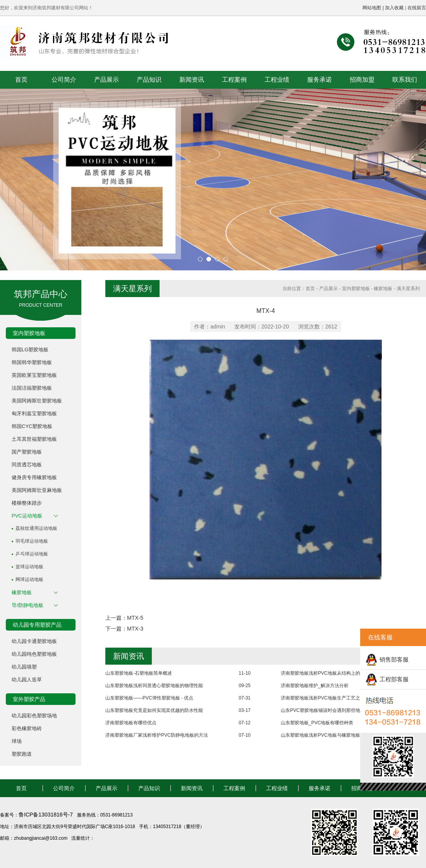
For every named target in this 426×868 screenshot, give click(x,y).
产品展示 (106, 80)
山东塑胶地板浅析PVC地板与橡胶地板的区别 (327, 735)
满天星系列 (408, 289)
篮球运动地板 (29, 567)
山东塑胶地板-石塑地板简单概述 (139, 673)
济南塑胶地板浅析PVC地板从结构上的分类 (325, 673)
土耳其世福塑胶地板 (34, 439)
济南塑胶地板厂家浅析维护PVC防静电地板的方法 (157, 735)
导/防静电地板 (27, 605)
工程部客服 (394, 679)
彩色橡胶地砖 (27, 728)
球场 (17, 741)
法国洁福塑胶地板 (32, 388)
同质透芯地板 (27, 465)
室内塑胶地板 (356, 289)
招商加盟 (362, 80)
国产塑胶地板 (27, 452)
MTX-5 (135, 618)
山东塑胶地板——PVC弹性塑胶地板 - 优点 (149, 698)
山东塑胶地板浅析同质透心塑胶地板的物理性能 (154, 686)
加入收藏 (394, 8)
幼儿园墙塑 (24, 667)
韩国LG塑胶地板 (30, 350)
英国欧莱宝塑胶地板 (34, 375)
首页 (21, 80)
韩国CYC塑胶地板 (32, 426)
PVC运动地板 (27, 516)
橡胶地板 (22, 592)
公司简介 (64, 80)
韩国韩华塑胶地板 (32, 362)
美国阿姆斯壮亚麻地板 (37, 490)
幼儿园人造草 (27, 680)
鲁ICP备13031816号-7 (46, 815)
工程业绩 (277, 80)
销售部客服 (394, 659)
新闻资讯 (192, 80)
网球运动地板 (29, 579)
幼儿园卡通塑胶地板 (34, 641)
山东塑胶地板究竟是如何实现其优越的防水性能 (154, 710)
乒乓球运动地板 (32, 554)
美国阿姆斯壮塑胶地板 (37, 401)
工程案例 (234, 80)
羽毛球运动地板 (32, 541)
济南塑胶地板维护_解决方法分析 (315, 686)
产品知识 (149, 80)
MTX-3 (135, 629)
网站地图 (372, 8)
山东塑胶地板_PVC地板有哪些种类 (317, 723)
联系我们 (405, 80)
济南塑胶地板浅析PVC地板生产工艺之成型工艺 (330, 698)
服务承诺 (319, 80)
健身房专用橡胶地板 (34, 477)
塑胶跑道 (22, 754)
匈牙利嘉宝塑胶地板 (34, 413)
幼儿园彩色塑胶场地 (34, 716)
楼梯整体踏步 (27, 503)
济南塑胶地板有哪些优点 (131, 723)
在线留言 (417, 8)
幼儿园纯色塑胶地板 (34, 654)
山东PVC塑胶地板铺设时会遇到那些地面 (323, 710)
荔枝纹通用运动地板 (36, 528)
